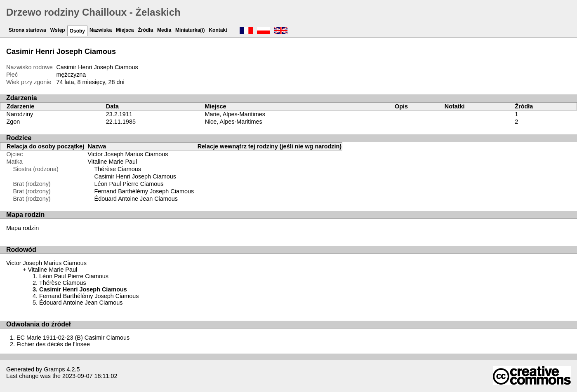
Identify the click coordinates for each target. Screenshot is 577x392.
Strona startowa (27, 30)
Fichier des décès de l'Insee (53, 344)
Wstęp (58, 30)
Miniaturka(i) (190, 30)
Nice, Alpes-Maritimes (234, 122)
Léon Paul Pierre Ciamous (129, 184)
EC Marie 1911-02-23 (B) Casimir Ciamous (73, 338)
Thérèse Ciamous (118, 169)
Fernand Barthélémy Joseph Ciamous (144, 191)
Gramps (54, 369)
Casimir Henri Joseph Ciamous (135, 176)
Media (164, 30)
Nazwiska (101, 30)
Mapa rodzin (22, 228)
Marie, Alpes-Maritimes (235, 114)
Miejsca (125, 30)
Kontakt (218, 30)
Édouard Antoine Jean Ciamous (136, 199)
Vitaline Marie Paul (113, 162)
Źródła (145, 30)
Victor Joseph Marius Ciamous (128, 154)
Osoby (77, 31)
